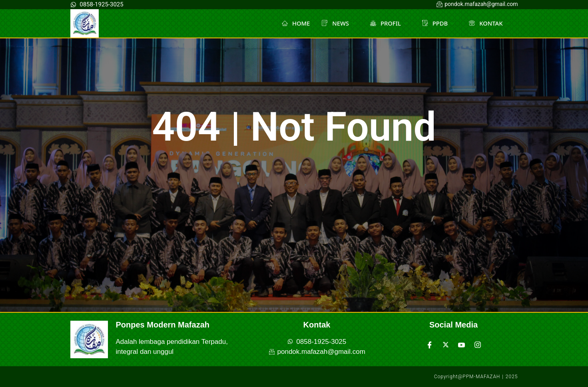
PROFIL (388, 23)
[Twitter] (446, 345)
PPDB (438, 23)
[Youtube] (462, 345)
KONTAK (489, 23)
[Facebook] (430, 345)
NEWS (338, 23)
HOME (294, 23)
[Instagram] (478, 345)
